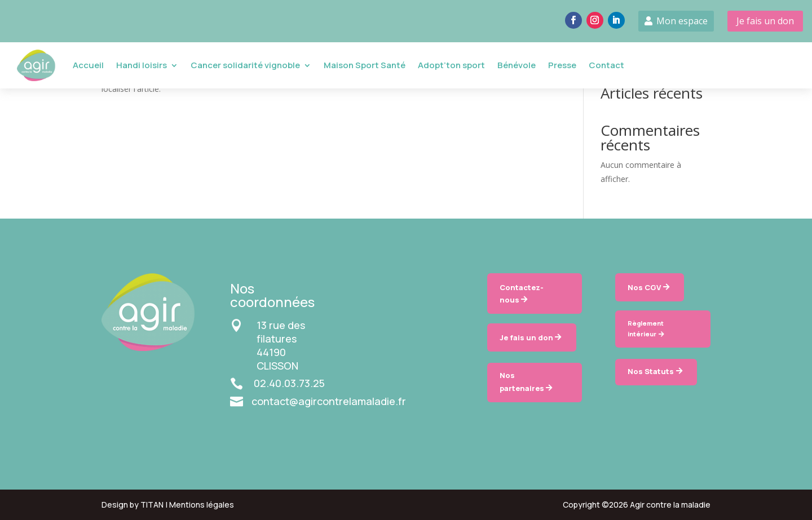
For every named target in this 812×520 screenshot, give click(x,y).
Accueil (88, 65)
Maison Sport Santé (365, 65)
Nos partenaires (522, 381)
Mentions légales (202, 505)
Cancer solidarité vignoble (245, 65)
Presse (562, 65)
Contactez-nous (522, 294)
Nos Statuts (651, 371)
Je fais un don (765, 21)
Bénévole (517, 65)
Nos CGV (644, 287)
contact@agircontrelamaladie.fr (329, 401)
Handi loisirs (142, 65)
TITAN (152, 505)
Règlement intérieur (646, 328)
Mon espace (682, 21)
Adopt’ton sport (451, 65)
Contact (606, 65)
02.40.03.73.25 (289, 383)
